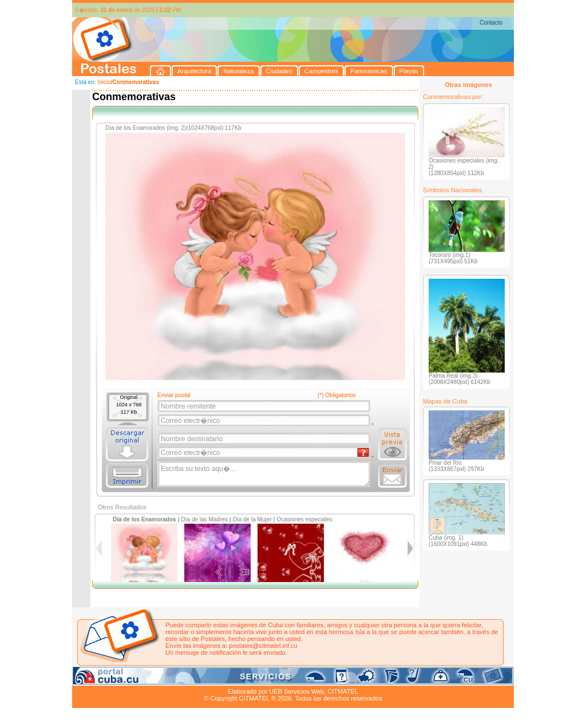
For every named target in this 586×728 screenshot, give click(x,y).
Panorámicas (256, 678)
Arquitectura (108, 678)
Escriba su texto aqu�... (265, 474)
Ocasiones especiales (305, 519)
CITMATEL (343, 691)
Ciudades (180, 678)
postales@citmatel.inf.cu (263, 646)
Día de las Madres (205, 519)
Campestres (215, 678)
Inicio (104, 82)
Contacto (491, 23)
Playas (289, 678)
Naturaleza (146, 678)
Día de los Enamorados (144, 519)
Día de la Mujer (252, 519)
